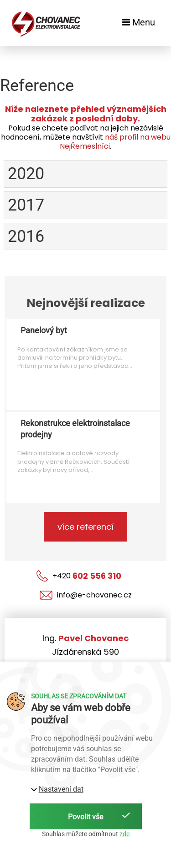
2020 (26, 174)
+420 (79, 576)
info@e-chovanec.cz (86, 595)
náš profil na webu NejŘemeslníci (115, 142)
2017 (26, 205)
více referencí (85, 527)
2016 (26, 236)
